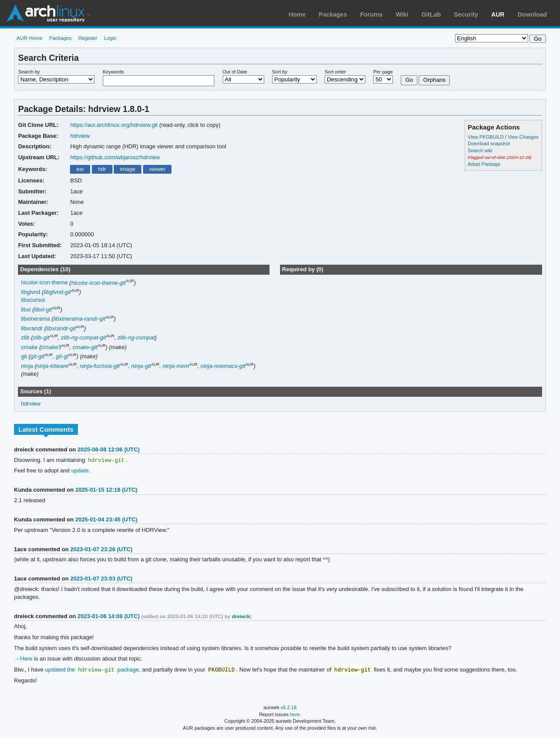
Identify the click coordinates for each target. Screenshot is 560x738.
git (24, 356)
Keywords (113, 72)
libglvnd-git (57, 292)
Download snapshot (489, 143)
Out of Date (235, 72)
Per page (383, 72)
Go (409, 80)
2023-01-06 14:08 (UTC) (108, 617)
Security (466, 14)
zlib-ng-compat (136, 338)
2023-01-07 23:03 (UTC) (101, 579)
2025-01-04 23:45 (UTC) (106, 520)
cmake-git (85, 347)
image (128, 169)
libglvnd (31, 292)
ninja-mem (176, 366)
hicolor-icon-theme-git (99, 283)
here (295, 715)
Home (297, 14)
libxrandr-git (61, 328)
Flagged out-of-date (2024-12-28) (500, 157)
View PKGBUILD (486, 137)
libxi (26, 310)
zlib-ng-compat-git (83, 338)
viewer (157, 169)
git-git (38, 356)
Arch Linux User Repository (48, 13)
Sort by (280, 72)
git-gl (62, 356)
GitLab (431, 14)
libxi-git (43, 310)
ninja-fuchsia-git (100, 366)
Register (88, 38)
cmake (29, 347)
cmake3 (51, 347)
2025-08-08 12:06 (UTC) (108, 449)
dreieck (241, 617)
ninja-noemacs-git (223, 366)
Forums (371, 14)
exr (80, 169)
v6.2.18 (289, 708)
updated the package (92, 670)
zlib (25, 338)
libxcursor (33, 300)
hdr (102, 169)
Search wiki (480, 150)
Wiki (402, 14)
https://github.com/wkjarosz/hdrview (115, 157)
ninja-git (141, 366)
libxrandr (32, 328)
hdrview (80, 136)
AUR (498, 14)
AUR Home (30, 38)
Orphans (434, 80)
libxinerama (35, 319)
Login (110, 38)
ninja (27, 366)
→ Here (23, 659)
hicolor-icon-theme (44, 283)
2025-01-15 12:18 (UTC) (106, 490)
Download (532, 14)
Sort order (335, 72)
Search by (29, 72)
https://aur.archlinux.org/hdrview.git (114, 125)
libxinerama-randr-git (79, 319)
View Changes (523, 137)
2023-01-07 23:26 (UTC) (101, 550)
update (80, 471)
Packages (333, 14)
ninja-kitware (52, 366)
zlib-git (41, 338)
